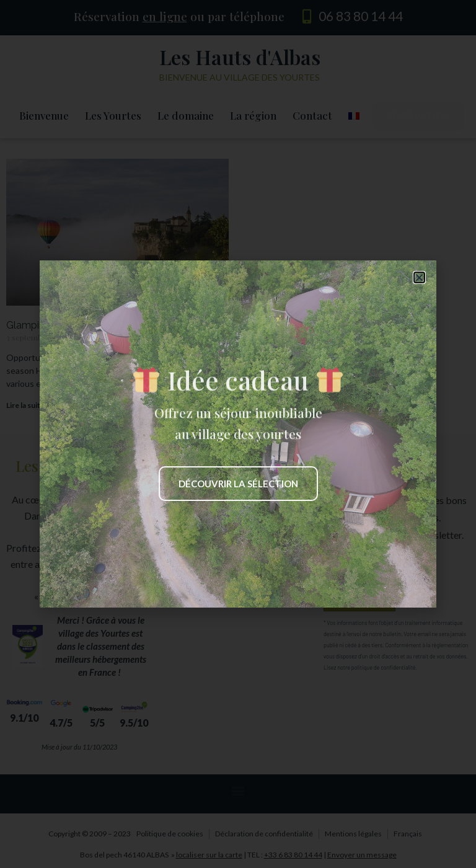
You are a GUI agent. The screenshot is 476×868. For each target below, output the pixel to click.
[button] (419, 277)
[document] (238, 434)
